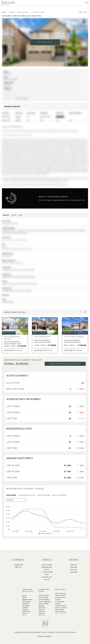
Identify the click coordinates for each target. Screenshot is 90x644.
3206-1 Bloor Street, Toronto (60, 611)
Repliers (49, 636)
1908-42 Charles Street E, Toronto (61, 607)
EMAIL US (18, 567)
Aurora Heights (44, 599)
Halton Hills (26, 612)
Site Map (50, 632)
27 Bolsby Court (38, 12)
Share (83, 12)
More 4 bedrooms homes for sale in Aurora (17, 249)
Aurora (12, 12)
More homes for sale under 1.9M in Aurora (17, 135)
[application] (45, 519)
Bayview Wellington (42, 615)
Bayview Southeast (42, 611)
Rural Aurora (23, 12)
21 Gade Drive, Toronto (60, 598)
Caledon (25, 608)
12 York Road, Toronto (60, 603)
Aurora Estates (44, 595)
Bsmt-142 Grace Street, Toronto (61, 594)
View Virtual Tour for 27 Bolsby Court (15, 240)
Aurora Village (44, 604)
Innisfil (25, 614)
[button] (86, 42)
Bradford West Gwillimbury (27, 601)
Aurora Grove (43, 597)
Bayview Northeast (42, 607)
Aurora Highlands (45, 602)
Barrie (24, 597)
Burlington (26, 606)
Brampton (26, 604)
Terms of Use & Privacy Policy (65, 632)
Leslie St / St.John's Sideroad (12, 263)
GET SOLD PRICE (45, 42)
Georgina (25, 610)
